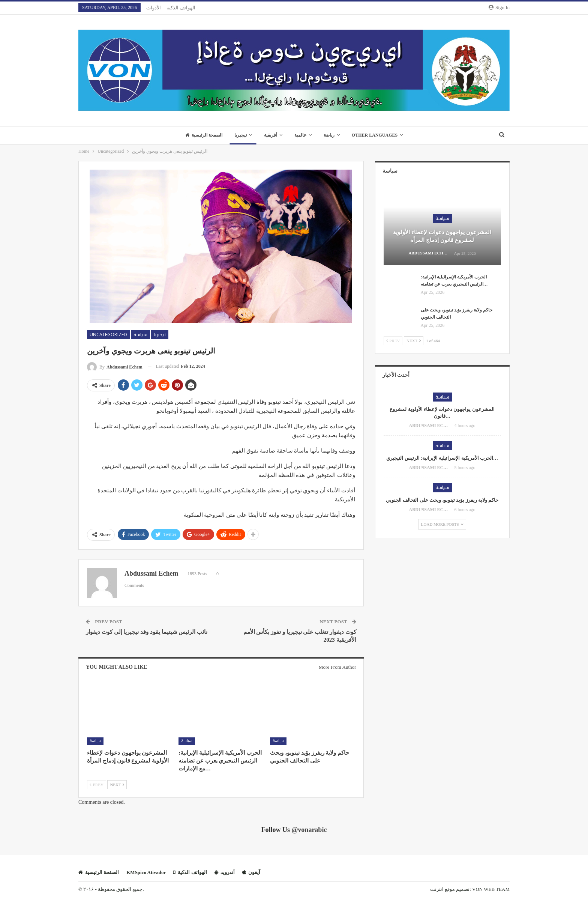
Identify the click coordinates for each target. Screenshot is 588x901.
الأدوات (154, 8)
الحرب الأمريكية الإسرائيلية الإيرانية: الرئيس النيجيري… (442, 458)
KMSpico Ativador (146, 872)
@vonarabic (309, 830)
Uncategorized (108, 335)
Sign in (499, 7)
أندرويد (225, 872)
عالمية (301, 135)
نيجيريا (239, 135)
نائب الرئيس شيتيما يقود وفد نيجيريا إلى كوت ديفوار (147, 632)
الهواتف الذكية (181, 8)
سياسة (140, 335)
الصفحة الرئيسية (200, 135)
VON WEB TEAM (491, 889)
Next (117, 785)
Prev (97, 785)
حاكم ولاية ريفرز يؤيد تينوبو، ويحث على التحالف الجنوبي (442, 500)
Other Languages (378, 135)
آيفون (251, 872)
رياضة (331, 135)
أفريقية (270, 135)
